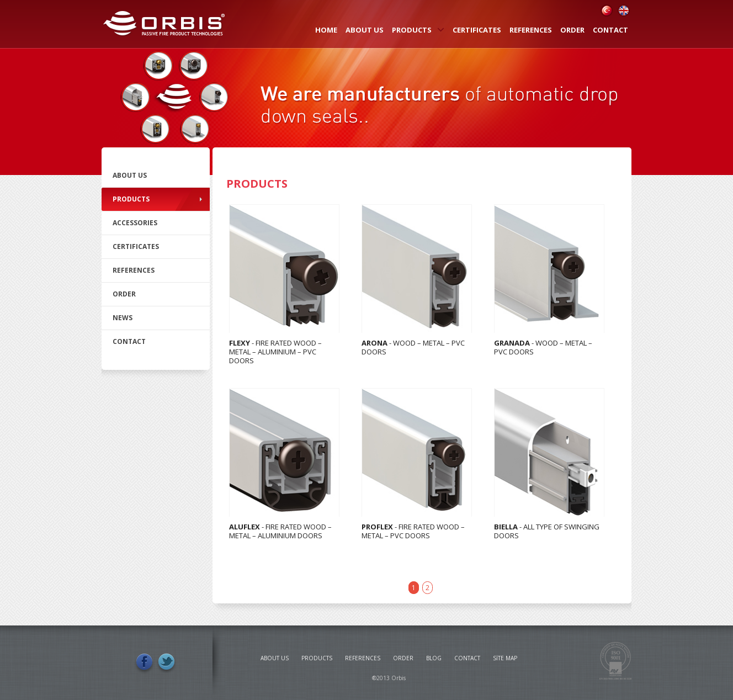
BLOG (434, 658)
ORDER (572, 30)
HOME (326, 30)
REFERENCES (531, 30)
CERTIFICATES (477, 30)
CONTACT (610, 30)
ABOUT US (365, 30)
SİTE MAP (505, 658)
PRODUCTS (418, 30)
